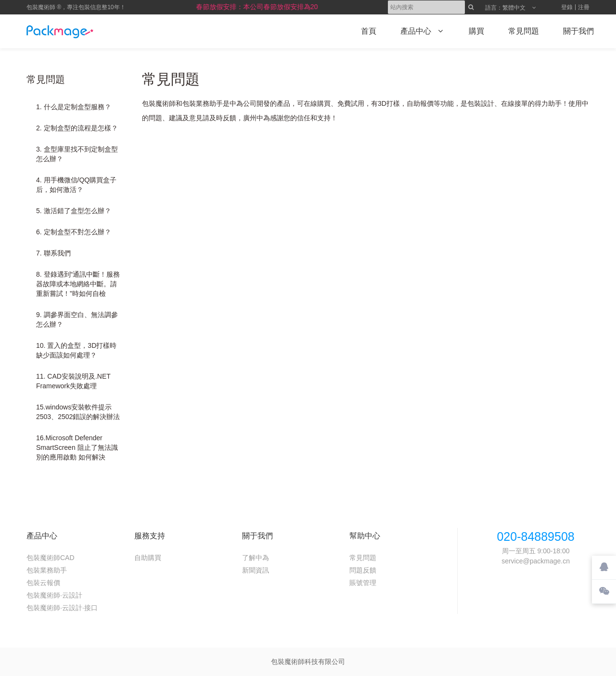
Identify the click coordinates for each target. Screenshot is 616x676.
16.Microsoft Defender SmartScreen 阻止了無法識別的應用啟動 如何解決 (77, 447)
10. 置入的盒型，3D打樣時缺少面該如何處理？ (76, 350)
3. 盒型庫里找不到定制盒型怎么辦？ (77, 154)
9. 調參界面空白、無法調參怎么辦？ (77, 319)
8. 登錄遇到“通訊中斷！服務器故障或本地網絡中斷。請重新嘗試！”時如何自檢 (78, 284)
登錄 (567, 7)
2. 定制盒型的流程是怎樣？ (77, 128)
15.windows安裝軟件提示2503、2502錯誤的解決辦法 (78, 412)
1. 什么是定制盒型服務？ (74, 107)
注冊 (584, 7)
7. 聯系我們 (53, 253)
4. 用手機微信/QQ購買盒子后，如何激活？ (76, 185)
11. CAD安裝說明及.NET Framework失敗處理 (73, 381)
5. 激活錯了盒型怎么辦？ (74, 211)
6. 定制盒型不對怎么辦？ (74, 232)
